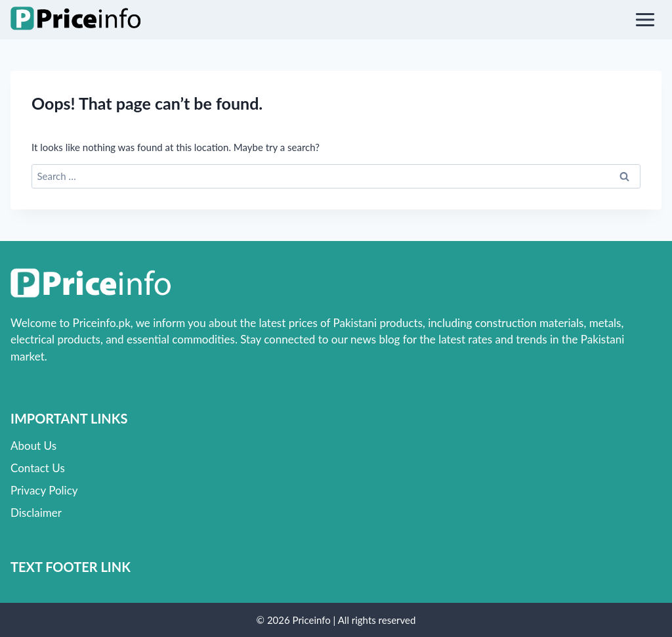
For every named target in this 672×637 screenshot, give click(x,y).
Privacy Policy (44, 490)
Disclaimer (36, 513)
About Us (33, 446)
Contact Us (38, 468)
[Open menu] (645, 19)
